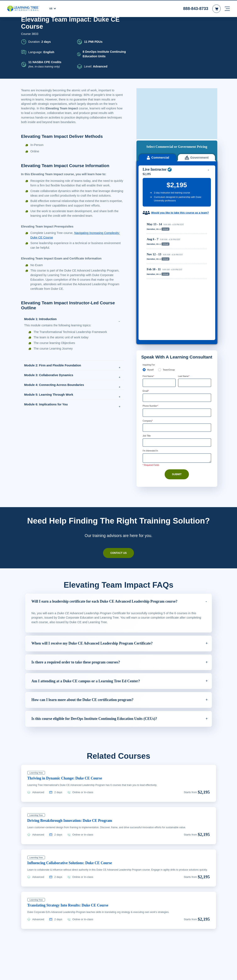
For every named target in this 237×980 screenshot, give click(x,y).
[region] (178, 194)
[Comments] (177, 354)
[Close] (230, 972)
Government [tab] (196, 91)
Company (148, 316)
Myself (151, 264)
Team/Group (170, 264)
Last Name (184, 270)
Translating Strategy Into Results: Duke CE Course (72, 840)
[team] (160, 264)
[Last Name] (195, 277)
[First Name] (159, 277)
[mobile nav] (227, 8)
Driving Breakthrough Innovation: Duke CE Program (73, 752)
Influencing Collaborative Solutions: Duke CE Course (74, 794)
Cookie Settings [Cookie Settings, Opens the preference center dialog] (162, 973)
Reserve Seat (194, 168)
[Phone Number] (177, 308)
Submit (177, 370)
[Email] (177, 292)
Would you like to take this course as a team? (177, 149)
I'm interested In (152, 346)
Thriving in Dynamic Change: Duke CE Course (68, 710)
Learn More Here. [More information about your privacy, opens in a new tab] (76, 976)
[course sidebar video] (177, 48)
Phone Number (152, 301)
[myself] (144, 264)
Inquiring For (149, 259)
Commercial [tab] (157, 91)
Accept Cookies (191, 973)
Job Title (147, 331)
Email (146, 286)
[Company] (177, 323)
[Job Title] (177, 338)
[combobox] (147, 308)
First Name (149, 270)
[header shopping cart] (216, 8)
